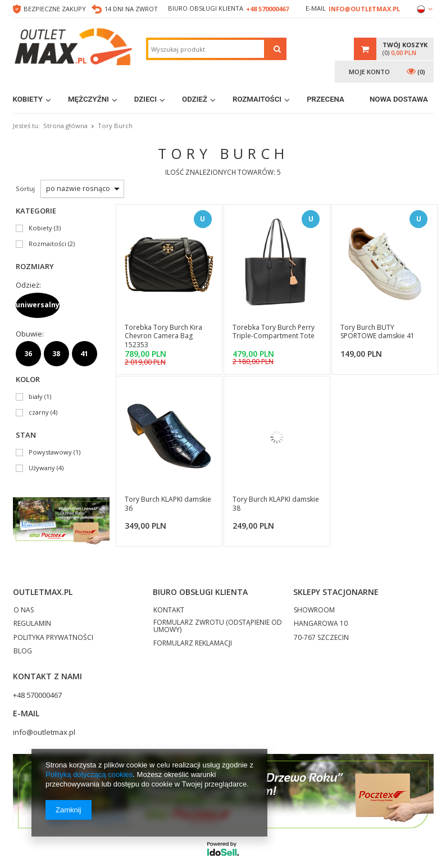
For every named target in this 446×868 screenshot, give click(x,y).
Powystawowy (50, 453)
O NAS (24, 611)
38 (56, 354)
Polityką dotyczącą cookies (89, 774)
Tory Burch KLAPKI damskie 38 (276, 504)
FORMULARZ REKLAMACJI (193, 644)
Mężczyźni (88, 99)
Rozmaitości (257, 99)
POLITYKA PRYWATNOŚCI (53, 638)
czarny (39, 413)
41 (84, 354)
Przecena (326, 99)
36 (28, 354)
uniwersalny (38, 305)
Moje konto (369, 72)
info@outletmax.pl (364, 9)
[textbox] (206, 49)
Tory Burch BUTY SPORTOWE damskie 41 (377, 332)
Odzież (195, 99)
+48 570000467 (267, 9)
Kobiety (28, 99)
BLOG (23, 652)
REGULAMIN (32, 624)
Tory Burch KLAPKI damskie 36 (168, 504)
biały (36, 397)
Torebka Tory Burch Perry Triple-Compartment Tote (274, 332)
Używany (42, 468)
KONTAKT (169, 611)
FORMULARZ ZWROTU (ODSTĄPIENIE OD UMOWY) (218, 626)
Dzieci (145, 99)
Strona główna (65, 126)
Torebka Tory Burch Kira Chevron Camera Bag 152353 (163, 336)
